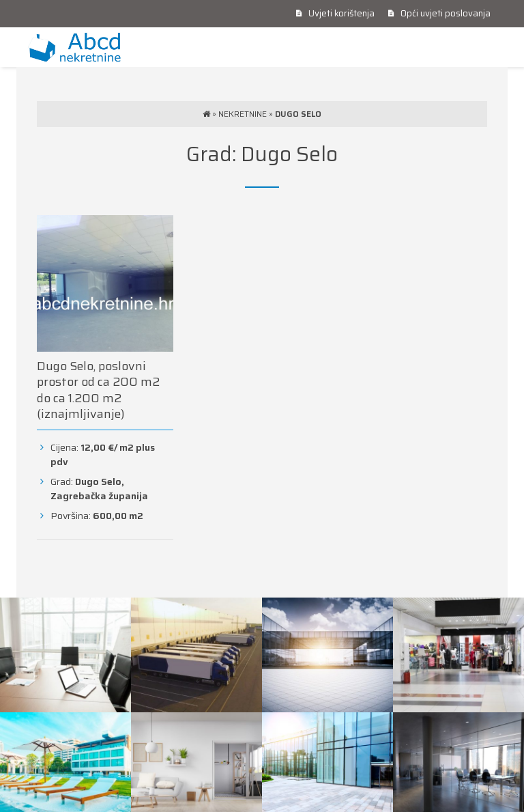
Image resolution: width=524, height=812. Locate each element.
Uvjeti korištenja (335, 13)
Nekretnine (243, 114)
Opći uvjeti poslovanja (439, 13)
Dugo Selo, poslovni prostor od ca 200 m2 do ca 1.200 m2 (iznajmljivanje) (98, 390)
